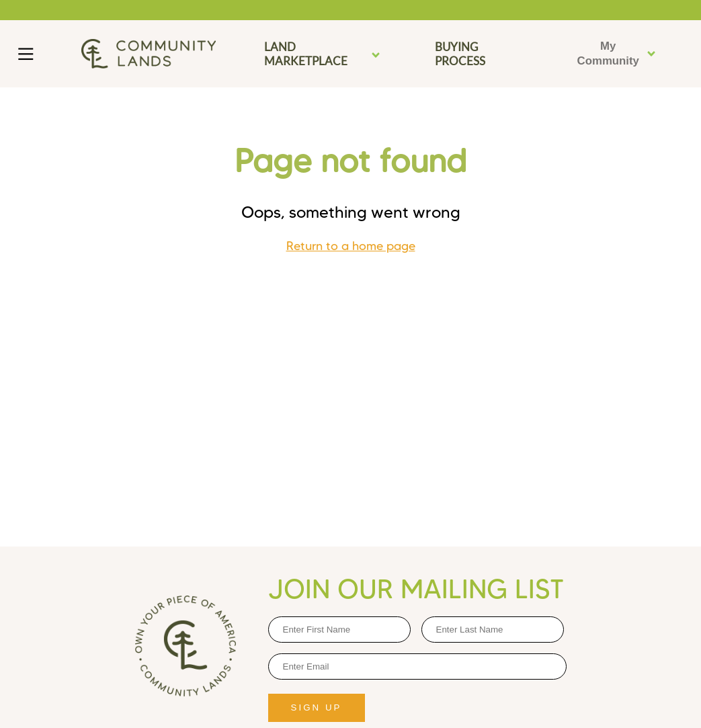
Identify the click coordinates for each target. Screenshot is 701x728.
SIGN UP (317, 707)
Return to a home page (351, 246)
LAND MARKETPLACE (323, 54)
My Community (617, 53)
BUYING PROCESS (460, 54)
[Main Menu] (26, 54)
